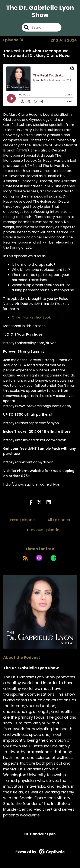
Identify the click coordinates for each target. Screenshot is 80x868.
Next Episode (23, 520)
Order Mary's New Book (31, 317)
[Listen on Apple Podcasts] (39, 558)
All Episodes (59, 520)
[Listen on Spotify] (53, 558)
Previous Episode (43, 530)
